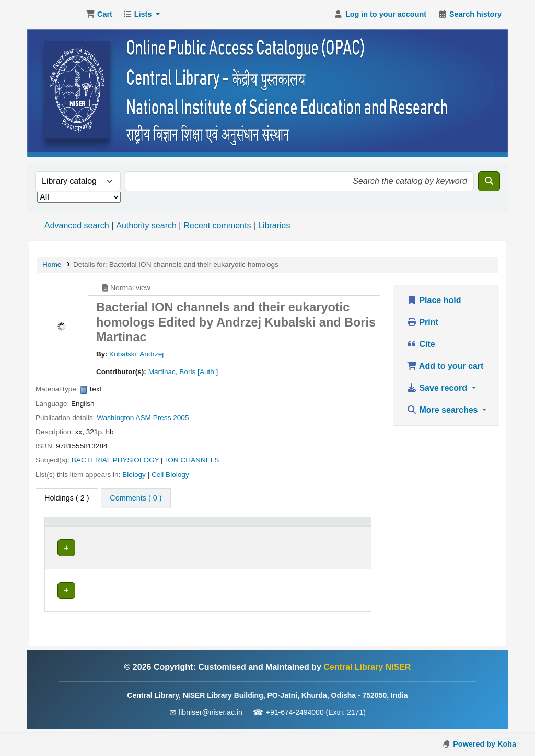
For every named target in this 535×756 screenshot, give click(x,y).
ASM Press (153, 418)
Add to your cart (445, 366)
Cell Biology (170, 475)
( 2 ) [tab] (67, 498)
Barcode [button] (340, 538)
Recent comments (217, 225)
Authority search (146, 225)
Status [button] (273, 538)
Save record (438, 388)
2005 (181, 418)
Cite (421, 344)
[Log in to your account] (380, 15)
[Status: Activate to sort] (289, 533)
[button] (99, 15)
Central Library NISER (55, 15)
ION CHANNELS (192, 460)
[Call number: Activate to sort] (209, 533)
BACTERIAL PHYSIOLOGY (115, 460)
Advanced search (77, 225)
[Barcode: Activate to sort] (346, 533)
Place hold (434, 300)
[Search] (489, 181)
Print (422, 322)
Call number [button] (187, 538)
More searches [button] (443, 410)
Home (52, 265)
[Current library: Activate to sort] (127, 533)
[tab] (136, 498)
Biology (134, 475)
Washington (115, 418)
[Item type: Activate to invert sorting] (69, 533)
